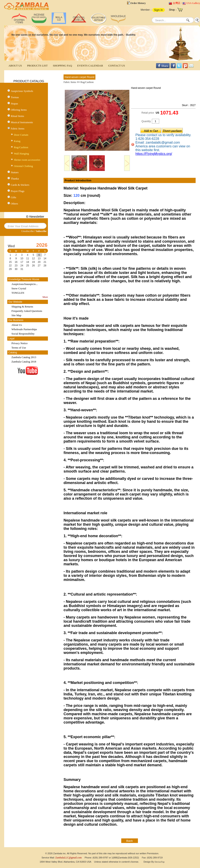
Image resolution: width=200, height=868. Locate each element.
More (45, 297)
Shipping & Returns (22, 307)
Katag (17, 141)
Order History (138, 3)
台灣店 (176, 3)
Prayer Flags (18, 191)
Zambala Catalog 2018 (24, 362)
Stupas (14, 103)
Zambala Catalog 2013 (24, 357)
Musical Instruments (22, 122)
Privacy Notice (20, 343)
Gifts (14, 197)
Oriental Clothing (23, 166)
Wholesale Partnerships (24, 329)
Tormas (15, 97)
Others (14, 204)
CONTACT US (116, 66)
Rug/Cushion (21, 147)
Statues (15, 172)
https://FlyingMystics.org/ (154, 154)
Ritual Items (17, 116)
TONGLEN (18, 293)
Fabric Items (18, 129)
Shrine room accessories (27, 160)
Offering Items (19, 110)
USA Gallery (193, 3)
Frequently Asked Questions (27, 311)
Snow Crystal (19, 288)
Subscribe (41, 231)
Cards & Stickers (20, 185)
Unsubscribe (27, 231)
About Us (17, 325)
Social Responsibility (23, 334)
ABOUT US (15, 66)
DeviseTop (160, 862)
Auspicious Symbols (22, 91)
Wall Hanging (21, 154)
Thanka (15, 179)
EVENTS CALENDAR (90, 66)
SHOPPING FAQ (62, 66)
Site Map (16, 315)
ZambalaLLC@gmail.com (69, 858)
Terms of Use (19, 348)
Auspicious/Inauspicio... (25, 284)
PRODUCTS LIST (37, 66)
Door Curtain (21, 135)
